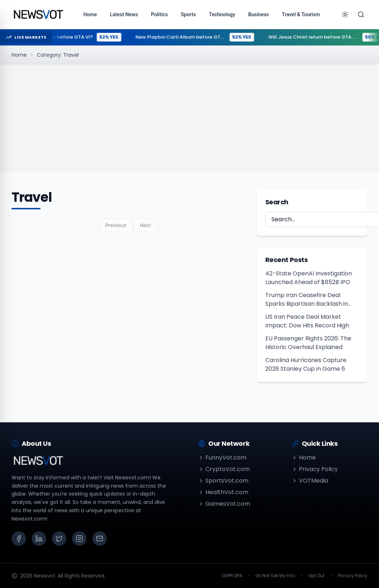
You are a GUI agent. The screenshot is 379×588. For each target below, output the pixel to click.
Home (19, 55)
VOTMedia (310, 481)
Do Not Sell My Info (275, 576)
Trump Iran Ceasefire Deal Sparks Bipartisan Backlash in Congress (307, 300)
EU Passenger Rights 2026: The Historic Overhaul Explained (308, 343)
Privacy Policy (315, 469)
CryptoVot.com (224, 469)
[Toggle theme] (345, 14)
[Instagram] (79, 539)
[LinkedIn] (39, 539)
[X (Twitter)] (59, 539)
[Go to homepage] (38, 14)
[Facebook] (19, 539)
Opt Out (316, 576)
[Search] (361, 14)
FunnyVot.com (222, 458)
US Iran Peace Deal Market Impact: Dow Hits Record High (307, 321)
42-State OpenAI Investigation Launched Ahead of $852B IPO (309, 278)
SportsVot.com (223, 481)
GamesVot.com (224, 504)
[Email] (100, 539)
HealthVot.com (223, 492)
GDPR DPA (232, 576)
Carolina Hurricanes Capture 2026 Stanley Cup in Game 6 (306, 364)
